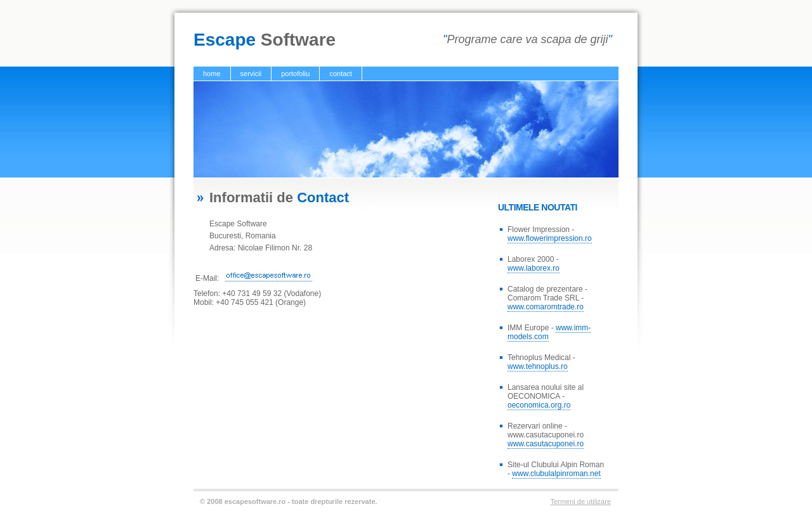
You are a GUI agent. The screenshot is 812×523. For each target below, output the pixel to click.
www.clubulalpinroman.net (556, 474)
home (212, 74)
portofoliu (295, 74)
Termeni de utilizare (581, 501)
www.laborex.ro (534, 268)
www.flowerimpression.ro (550, 238)
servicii (251, 74)
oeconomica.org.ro (539, 405)
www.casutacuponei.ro (546, 444)
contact (340, 74)
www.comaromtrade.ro (546, 307)
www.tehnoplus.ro (538, 366)
